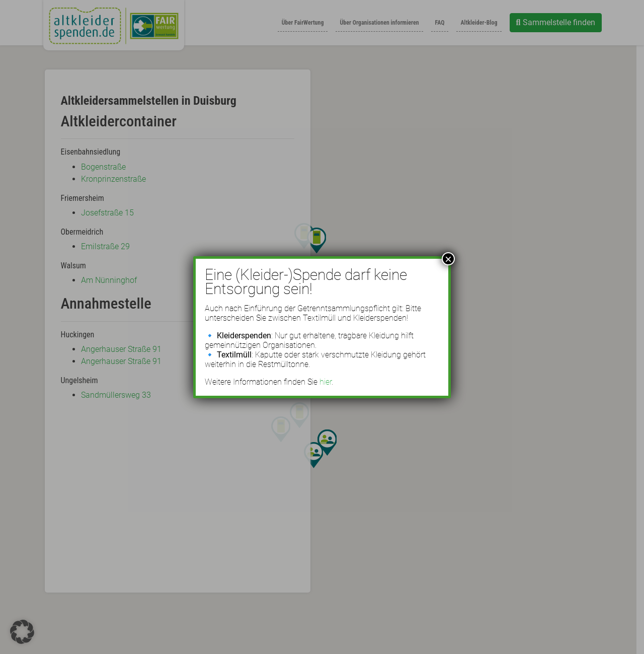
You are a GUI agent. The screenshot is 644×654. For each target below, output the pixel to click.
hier (326, 382)
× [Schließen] (448, 259)
